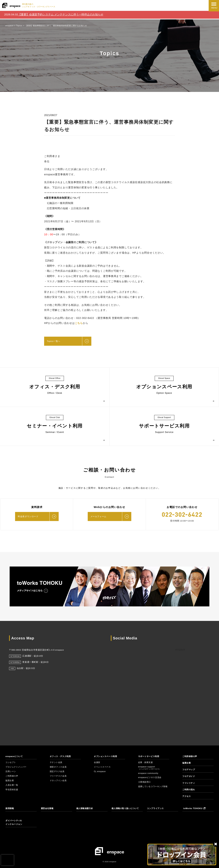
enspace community (148, 773)
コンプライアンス (156, 808)
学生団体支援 (12, 790)
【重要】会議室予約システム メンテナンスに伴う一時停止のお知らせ (61, 14)
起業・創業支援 (146, 762)
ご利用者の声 (12, 776)
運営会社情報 (48, 808)
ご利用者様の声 (190, 756)
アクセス (187, 796)
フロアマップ (189, 770)
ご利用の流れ (189, 790)
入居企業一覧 (12, 785)
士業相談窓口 (145, 782)
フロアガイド (189, 776)
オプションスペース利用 (106, 756)
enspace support (150, 768)
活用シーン (11, 772)
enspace (180, 650)
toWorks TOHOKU (194, 808)
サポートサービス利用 (150, 756)
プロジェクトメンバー (17, 767)
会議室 (97, 762)
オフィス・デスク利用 (61, 756)
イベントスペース (103, 767)
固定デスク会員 (58, 772)
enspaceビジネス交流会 (151, 778)
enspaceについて (15, 756)
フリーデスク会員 (59, 776)
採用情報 (10, 808)
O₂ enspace (100, 772)
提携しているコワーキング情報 (153, 788)
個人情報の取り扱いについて (126, 808)
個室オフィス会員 (59, 767)
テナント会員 (57, 762)
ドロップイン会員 (59, 781)
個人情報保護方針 (85, 808)
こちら (79, 323)
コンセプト (11, 762)
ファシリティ (189, 783)
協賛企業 (10, 781)
